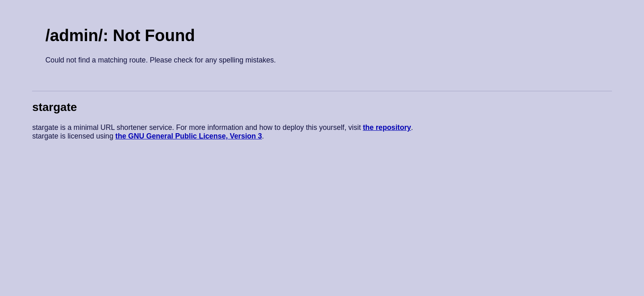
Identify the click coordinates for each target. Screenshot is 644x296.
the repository (387, 127)
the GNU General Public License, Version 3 (189, 136)
